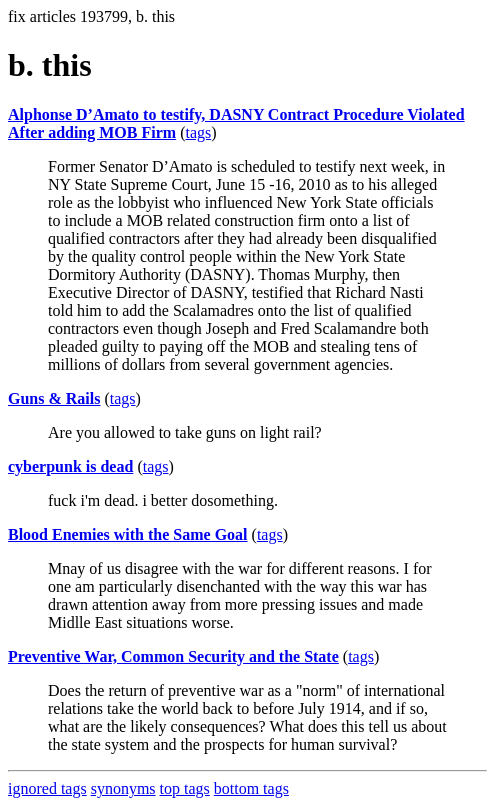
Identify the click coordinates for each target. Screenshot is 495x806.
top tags (185, 788)
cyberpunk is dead (70, 466)
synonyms (123, 788)
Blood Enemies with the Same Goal (128, 534)
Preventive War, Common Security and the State (173, 656)
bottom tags (251, 788)
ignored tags (47, 788)
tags (198, 132)
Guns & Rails (54, 398)
